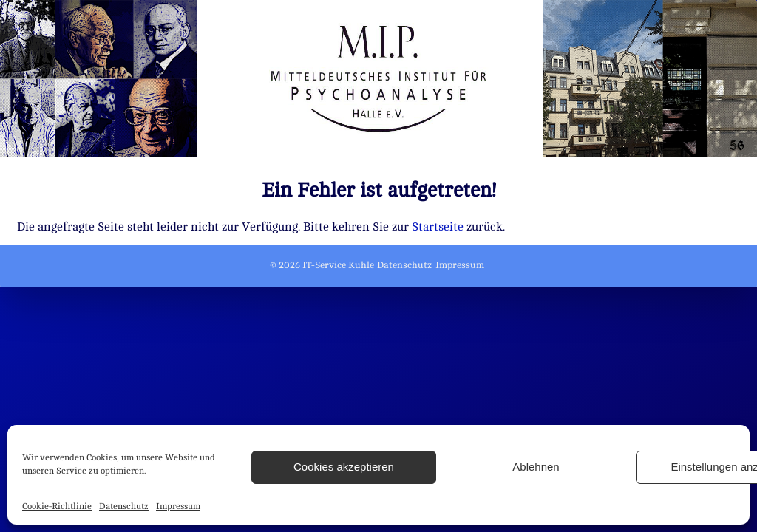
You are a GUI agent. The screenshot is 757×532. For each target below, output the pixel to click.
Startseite (438, 227)
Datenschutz (124, 506)
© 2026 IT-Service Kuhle (322, 265)
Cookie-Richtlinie (57, 506)
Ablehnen (536, 467)
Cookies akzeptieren (344, 467)
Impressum (178, 506)
